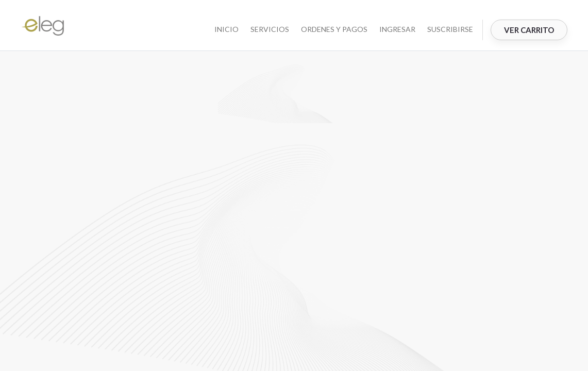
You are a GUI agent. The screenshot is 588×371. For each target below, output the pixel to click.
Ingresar (397, 29)
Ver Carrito (529, 30)
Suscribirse (450, 29)
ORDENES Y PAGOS (334, 29)
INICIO (226, 29)
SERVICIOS (270, 29)
